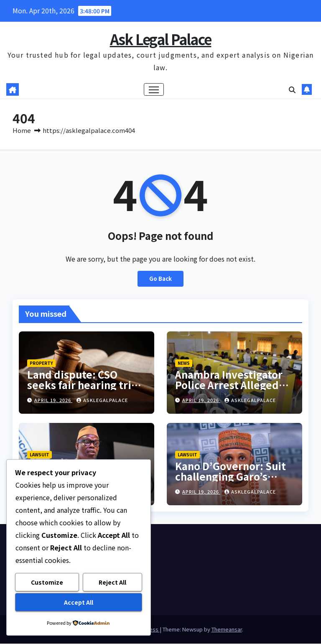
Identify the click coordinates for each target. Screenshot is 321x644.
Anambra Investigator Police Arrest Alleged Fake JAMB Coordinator (233, 385)
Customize (47, 583)
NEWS (184, 363)
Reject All (112, 583)
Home (22, 131)
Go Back (160, 279)
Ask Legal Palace (161, 39)
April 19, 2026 (53, 400)
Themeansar (227, 630)
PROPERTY (41, 363)
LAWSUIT (39, 454)
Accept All (79, 602)
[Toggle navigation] (154, 90)
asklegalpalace (102, 400)
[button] (292, 90)
